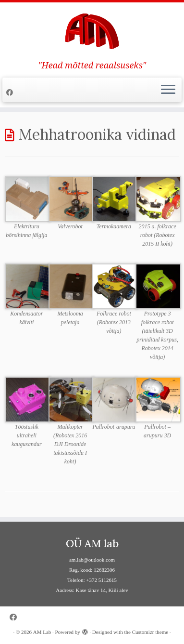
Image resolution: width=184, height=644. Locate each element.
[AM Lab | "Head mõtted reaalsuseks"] (92, 31)
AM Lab (42, 632)
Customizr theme (150, 632)
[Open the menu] (168, 90)
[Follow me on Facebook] (11, 93)
